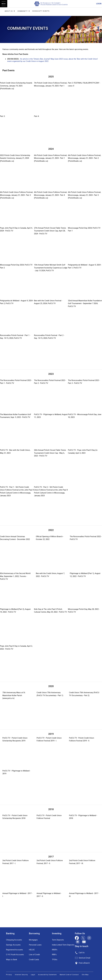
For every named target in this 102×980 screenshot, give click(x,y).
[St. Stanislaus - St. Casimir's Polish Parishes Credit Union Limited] (51, 4)
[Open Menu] (4, 4)
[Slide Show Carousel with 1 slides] (51, 113)
